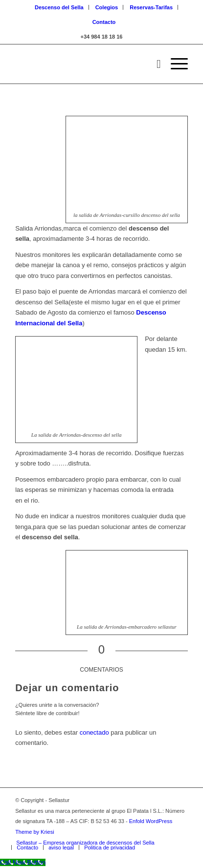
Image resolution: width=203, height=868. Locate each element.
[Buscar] (154, 64)
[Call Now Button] (23, 862)
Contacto (104, 22)
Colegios (107, 7)
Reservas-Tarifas (151, 7)
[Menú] (174, 64)
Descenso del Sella (59, 7)
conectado (94, 732)
